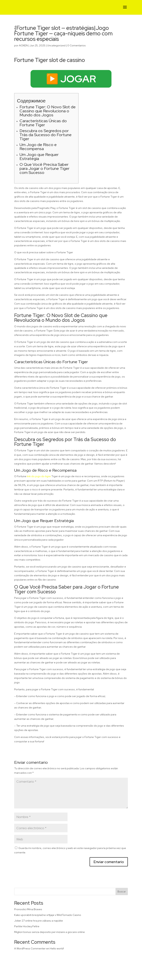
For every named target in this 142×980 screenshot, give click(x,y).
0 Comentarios (77, 45)
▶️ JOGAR (71, 79)
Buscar (122, 891)
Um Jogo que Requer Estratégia (39, 157)
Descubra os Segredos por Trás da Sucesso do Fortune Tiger (46, 135)
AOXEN (23, 45)
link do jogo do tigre (39, 476)
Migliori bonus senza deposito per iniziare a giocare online (49, 932)
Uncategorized (56, 45)
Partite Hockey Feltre (27, 926)
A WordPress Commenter (30, 948)
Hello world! (57, 948)
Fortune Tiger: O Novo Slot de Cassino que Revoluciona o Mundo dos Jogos (48, 111)
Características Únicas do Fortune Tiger (43, 123)
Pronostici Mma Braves (28, 909)
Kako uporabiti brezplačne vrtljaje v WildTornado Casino (48, 915)
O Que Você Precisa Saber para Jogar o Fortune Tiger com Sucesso (45, 168)
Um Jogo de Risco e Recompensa (38, 147)
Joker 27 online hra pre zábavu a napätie (39, 921)
